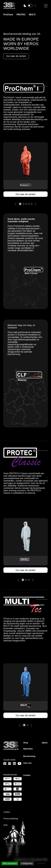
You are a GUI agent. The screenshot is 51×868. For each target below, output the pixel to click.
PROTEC (21, 15)
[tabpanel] (26, 170)
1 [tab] (21, 204)
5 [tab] (33, 205)
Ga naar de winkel (26, 194)
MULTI (32, 15)
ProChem (8, 15)
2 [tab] (25, 205)
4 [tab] (30, 205)
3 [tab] (28, 205)
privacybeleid (31, 859)
